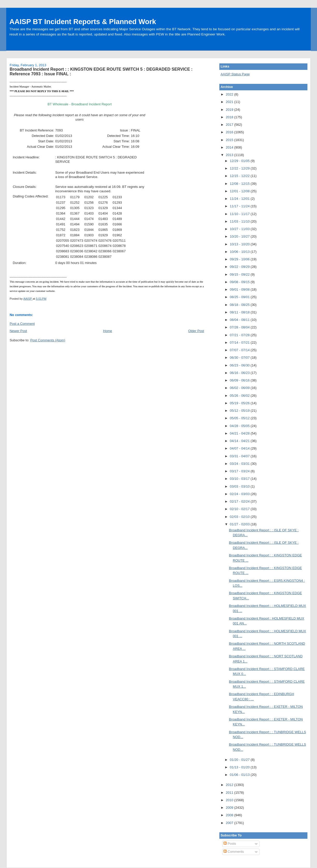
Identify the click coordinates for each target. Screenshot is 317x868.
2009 (230, 808)
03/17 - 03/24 (240, 471)
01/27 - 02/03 (240, 524)
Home (108, 331)
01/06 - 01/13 (240, 775)
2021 (230, 102)
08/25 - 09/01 (240, 297)
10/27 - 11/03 (240, 229)
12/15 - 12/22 (240, 176)
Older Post (196, 331)
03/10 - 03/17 (240, 479)
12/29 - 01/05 (240, 161)
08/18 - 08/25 (240, 305)
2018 (230, 117)
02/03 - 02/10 (240, 517)
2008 (230, 815)
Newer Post (18, 331)
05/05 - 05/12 (240, 418)
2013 (230, 155)
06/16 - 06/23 (240, 373)
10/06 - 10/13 (240, 252)
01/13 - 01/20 (240, 767)
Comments (234, 852)
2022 (230, 94)
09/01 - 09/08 (240, 289)
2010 (230, 800)
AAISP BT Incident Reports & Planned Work (83, 22)
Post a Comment (22, 324)
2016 (230, 132)
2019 (230, 110)
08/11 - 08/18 (240, 312)
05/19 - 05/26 (240, 403)
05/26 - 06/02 (240, 396)
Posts (230, 844)
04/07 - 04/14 (240, 448)
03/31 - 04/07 (240, 456)
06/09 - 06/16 (240, 380)
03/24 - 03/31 (240, 464)
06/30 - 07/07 (240, 358)
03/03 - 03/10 (240, 486)
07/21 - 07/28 (240, 335)
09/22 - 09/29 (240, 267)
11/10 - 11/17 (240, 214)
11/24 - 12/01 (240, 199)
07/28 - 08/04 (240, 327)
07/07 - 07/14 (240, 350)
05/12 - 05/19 (240, 411)
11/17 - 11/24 (240, 206)
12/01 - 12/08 (240, 191)
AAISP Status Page (235, 74)
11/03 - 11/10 (240, 221)
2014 (230, 147)
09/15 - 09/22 (240, 274)
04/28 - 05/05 (240, 426)
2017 (230, 125)
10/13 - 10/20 (240, 244)
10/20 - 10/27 (240, 236)
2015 (230, 140)
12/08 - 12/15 (240, 184)
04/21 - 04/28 (240, 433)
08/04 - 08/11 (240, 320)
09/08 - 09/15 (240, 282)
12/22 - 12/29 (240, 168)
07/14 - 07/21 (240, 343)
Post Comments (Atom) (48, 340)
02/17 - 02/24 (240, 501)
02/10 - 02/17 (240, 509)
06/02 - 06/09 (240, 388)
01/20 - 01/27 (240, 760)
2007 (230, 823)
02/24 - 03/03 (240, 494)
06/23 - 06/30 (240, 365)
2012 (230, 785)
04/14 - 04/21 (240, 441)
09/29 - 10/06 (240, 259)
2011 (230, 793)
